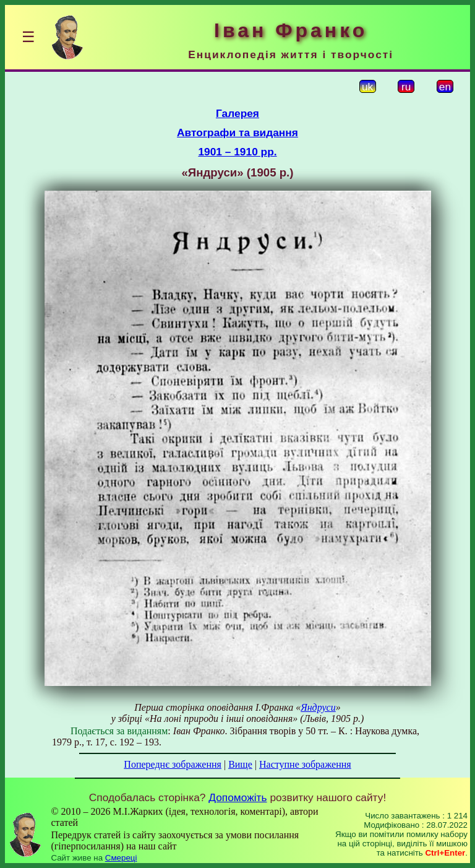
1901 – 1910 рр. (237, 152)
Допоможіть (237, 797)
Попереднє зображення (173, 764)
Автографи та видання (237, 132)
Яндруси (318, 707)
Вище (240, 764)
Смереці (121, 858)
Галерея (237, 113)
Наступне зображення (305, 764)
